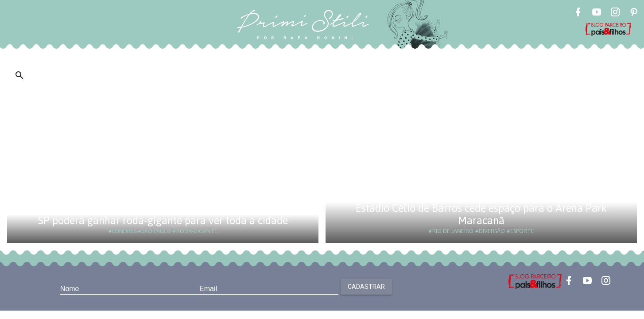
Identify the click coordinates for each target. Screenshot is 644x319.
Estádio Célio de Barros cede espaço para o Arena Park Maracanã (481, 214)
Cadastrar (366, 287)
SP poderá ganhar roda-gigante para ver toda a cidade (163, 220)
